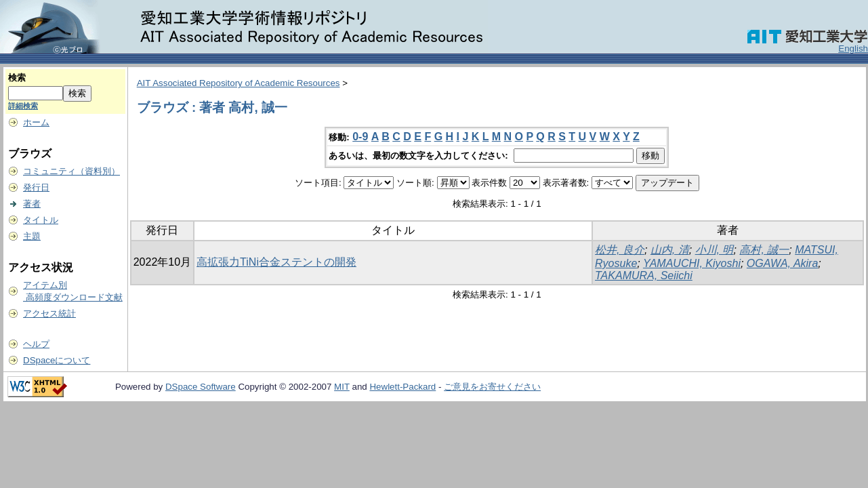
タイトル (41, 220)
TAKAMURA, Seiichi (644, 276)
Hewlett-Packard (402, 387)
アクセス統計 (49, 313)
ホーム (36, 122)
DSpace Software (201, 387)
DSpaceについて (57, 360)
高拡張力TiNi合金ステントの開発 (276, 262)
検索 (17, 78)
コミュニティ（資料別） (71, 171)
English (853, 48)
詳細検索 (23, 106)
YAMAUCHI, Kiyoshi (692, 263)
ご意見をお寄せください (492, 387)
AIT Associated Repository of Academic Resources (239, 83)
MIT (342, 387)
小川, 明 (715, 250)
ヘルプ (36, 344)
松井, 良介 (620, 250)
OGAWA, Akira (783, 263)
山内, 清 (670, 250)
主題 (32, 236)
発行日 (36, 187)
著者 (32, 204)
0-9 (360, 137)
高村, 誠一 (764, 250)
